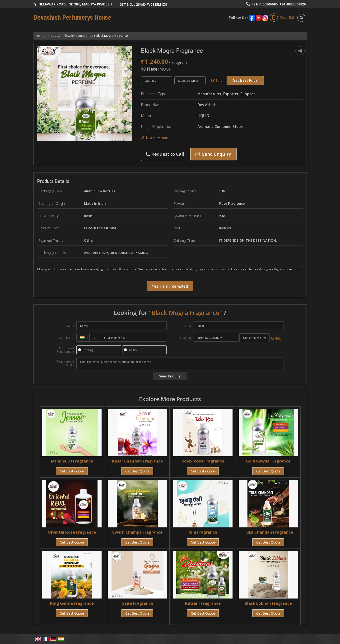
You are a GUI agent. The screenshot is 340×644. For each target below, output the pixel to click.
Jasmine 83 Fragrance (72, 461)
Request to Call (165, 154)
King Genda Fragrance (72, 603)
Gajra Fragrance (137, 603)
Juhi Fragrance (203, 532)
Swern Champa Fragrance (137, 532)
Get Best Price (245, 80)
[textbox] (190, 81)
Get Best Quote (72, 471)
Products (54, 36)
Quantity (186, 338)
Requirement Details (65, 363)
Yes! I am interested (170, 286)
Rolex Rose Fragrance (203, 461)
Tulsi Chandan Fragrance (268, 532)
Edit (217, 80)
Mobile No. (67, 338)
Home (40, 36)
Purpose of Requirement (65, 350)
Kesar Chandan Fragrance (137, 461)
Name (70, 326)
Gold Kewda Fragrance (268, 461)
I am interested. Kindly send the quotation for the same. (180, 363)
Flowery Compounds (78, 36)
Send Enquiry (213, 154)
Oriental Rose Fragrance (72, 532)
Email (188, 326)
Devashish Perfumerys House (72, 18)
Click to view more (155, 138)
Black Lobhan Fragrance (268, 603)
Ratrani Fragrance (203, 603)
